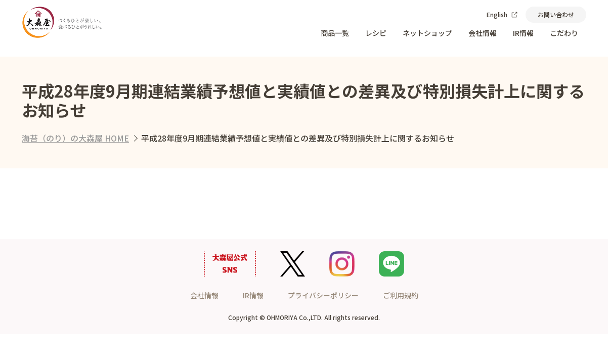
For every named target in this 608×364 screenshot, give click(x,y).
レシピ (376, 33)
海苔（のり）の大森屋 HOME (75, 138)
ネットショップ (427, 33)
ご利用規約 (401, 295)
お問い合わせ (556, 14)
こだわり (564, 33)
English (502, 14)
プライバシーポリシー (323, 295)
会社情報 (483, 33)
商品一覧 (335, 33)
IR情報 (523, 33)
